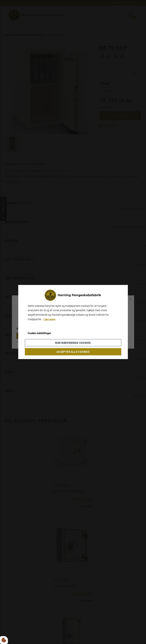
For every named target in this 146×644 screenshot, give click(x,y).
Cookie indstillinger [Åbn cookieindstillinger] (39, 333)
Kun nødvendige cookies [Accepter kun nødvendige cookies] (73, 343)
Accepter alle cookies (73, 352)
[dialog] (73, 322)
